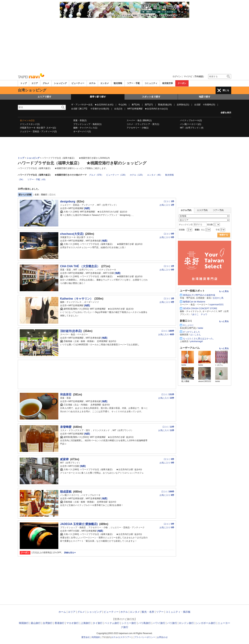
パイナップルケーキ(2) (191, 120)
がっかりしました (192, 332)
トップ (23, 83)
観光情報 (118, 83)
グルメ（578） (96, 175)
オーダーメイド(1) (82, 131)
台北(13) (118, 109)
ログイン (177, 76)
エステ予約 (202, 210)
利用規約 (96, 637)
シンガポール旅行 (206, 623)
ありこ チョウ (200, 314)
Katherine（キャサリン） (76, 299)
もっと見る (224, 291)
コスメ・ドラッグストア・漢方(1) (143, 124)
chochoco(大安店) (72, 234)
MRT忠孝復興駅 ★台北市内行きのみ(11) (148, 109)
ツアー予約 (218, 210)
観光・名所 (148, 612)
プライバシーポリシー (145, 637)
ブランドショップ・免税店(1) (87, 124)
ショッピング (60, 83)
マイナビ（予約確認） (194, 76)
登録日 (44, 195)
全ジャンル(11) (27, 120)
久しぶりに (188, 325)
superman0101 (216, 305)
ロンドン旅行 (186, 623)
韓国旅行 (24, 623)
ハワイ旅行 (159, 623)
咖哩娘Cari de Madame (194, 302)
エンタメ (105, 83)
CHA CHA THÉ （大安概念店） (80, 266)
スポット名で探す (151, 97)
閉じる (226, 90)
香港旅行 (60, 623)
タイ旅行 (98, 623)
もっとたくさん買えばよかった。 (199, 339)
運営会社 (86, 637)
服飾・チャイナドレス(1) (85, 128)
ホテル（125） (137, 175)
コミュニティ (151, 83)
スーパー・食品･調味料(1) (139, 120)
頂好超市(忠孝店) (71, 331)
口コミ (53, 195)
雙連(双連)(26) (165, 105)
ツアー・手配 (133, 83)
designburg (68, 201)
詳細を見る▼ (70, 553)
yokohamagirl (196, 341)
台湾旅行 (48, 623)
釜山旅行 (36, 623)
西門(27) (149, 105)
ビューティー (78, 83)
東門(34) (136, 105)
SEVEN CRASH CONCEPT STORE (200, 308)
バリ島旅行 (145, 623)
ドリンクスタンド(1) (30, 124)
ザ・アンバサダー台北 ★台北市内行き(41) (92, 105)
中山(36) (122, 105)
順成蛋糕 (66, 492)
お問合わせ (162, 637)
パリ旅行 (172, 623)
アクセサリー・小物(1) (138, 128)
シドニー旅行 (129, 623)
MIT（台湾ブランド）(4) (192, 128)
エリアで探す (44, 97)
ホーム (62, 612)
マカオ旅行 (73, 623)
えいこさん (195, 335)
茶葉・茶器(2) (80, 120)
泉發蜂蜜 (66, 427)
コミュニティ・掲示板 (178, 612)
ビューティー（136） (116, 175)
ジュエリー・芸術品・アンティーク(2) (38, 131)
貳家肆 (64, 459)
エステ (121, 637)
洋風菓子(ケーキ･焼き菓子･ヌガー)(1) (38, 128)
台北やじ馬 (218, 298)
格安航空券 (168, 83)
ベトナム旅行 (112, 623)
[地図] (87, 208)
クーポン (182, 83)
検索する (224, 235)
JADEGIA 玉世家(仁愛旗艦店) (79, 524)
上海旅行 (86, 623)
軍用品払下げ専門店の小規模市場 (199, 295)
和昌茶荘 (66, 394)
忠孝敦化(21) (183, 105)
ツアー (160, 612)
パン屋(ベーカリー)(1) (191, 124)
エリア (35, 83)
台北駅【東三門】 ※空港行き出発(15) (90, 109)
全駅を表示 (226, 113)
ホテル (92, 83)
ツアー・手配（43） (37, 180)
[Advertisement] (124, 44)
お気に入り (167, 205)
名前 (37, 195)
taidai (201, 328)
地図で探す (205, 97)
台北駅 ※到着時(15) (205, 105)
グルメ (46, 83)
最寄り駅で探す (98, 97)
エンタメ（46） (155, 175)
